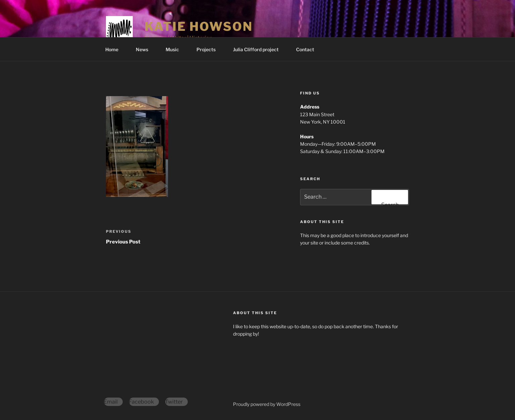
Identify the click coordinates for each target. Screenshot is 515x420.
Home (115, 49)
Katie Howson (199, 26)
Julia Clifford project (259, 49)
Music (176, 49)
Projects (209, 49)
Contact (305, 49)
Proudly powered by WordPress (267, 404)
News (145, 49)
